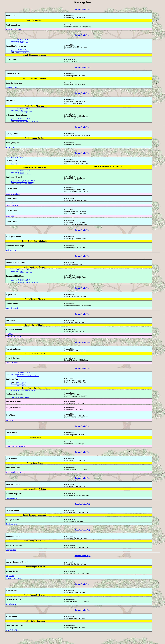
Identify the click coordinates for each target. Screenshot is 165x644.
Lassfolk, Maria (11, 222)
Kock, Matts (22, 392)
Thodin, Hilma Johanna (14, 345)
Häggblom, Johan (12, 535)
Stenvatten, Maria (12, 371)
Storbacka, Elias (24, 175)
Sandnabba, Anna (24, 44)
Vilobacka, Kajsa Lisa (20, 408)
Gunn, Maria (22, 396)
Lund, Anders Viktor (13, 641)
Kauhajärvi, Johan (24, 276)
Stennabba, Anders (19, 42)
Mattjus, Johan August (13, 589)
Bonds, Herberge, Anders (27, 186)
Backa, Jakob (22, 50)
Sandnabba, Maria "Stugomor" (29, 125)
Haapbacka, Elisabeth (20, 289)
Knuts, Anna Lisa (24, 54)
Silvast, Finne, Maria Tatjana (15, 457)
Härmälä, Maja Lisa (25, 115)
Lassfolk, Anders (11, 209)
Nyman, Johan (10, 151)
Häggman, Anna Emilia (14, 29)
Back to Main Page (82, 9)
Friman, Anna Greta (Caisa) (22, 188)
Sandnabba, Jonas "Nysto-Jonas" (24, 401)
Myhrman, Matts (11, 89)
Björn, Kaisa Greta (25, 190)
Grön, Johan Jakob (12, 316)
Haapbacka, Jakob (24, 121)
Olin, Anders (10, 586)
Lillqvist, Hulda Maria (13, 483)
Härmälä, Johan (11, 615)
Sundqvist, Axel (11, 561)
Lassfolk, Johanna (12, 212)
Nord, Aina (9, 431)
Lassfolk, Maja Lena (20, 168)
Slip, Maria (9, 342)
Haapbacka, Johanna (19, 123)
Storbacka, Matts (24, 111)
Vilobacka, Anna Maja (26, 280)
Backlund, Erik (11, 256)
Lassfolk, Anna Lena (13, 200)
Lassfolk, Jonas (18, 162)
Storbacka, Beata (24, 179)
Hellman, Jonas (23, 40)
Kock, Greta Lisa (18, 394)
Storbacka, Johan (18, 177)
